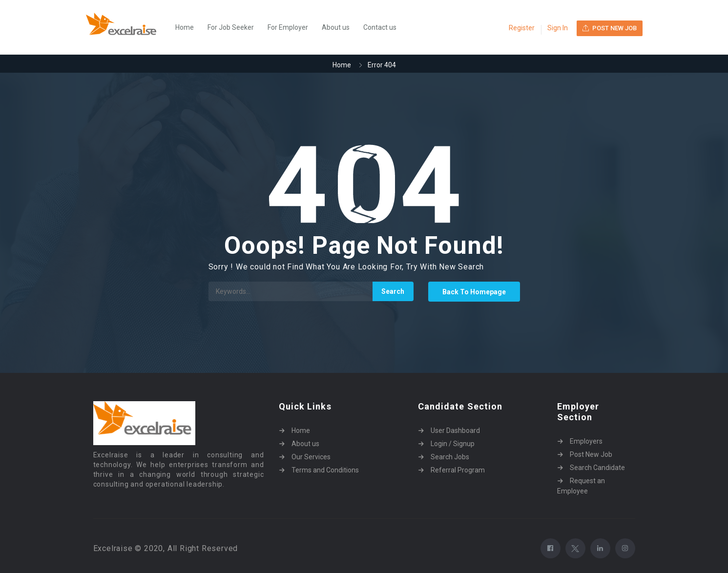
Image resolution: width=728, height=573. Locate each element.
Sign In (558, 28)
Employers (586, 441)
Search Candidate (597, 468)
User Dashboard (455, 430)
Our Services (311, 457)
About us (336, 27)
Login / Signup (453, 444)
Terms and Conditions (325, 470)
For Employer (288, 27)
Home (185, 27)
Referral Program (458, 470)
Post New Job (591, 454)
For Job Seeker (231, 27)
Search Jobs (450, 457)
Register (522, 28)
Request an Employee (581, 486)
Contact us (380, 27)
